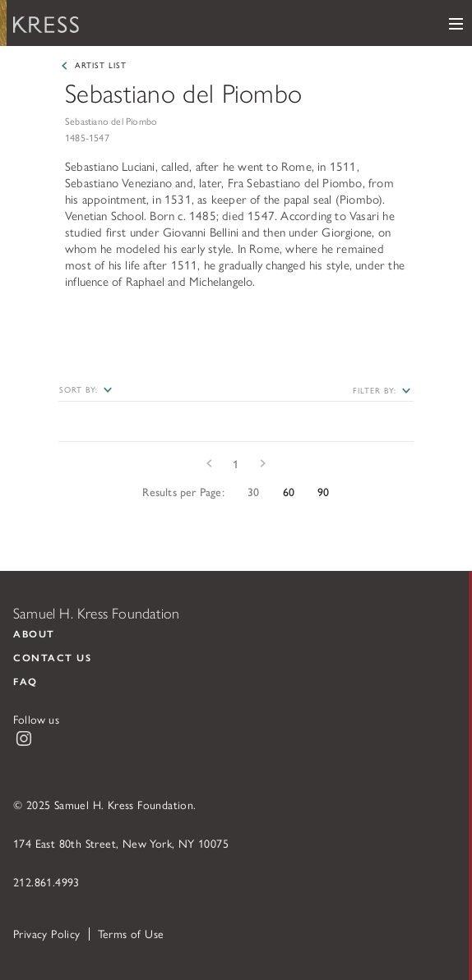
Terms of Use (131, 933)
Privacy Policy (47, 933)
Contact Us (52, 657)
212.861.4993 (46, 881)
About (34, 633)
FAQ (25, 681)
